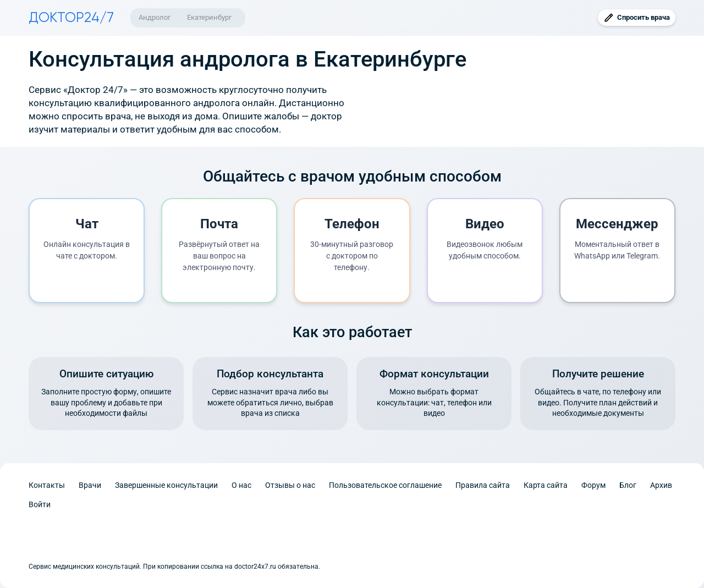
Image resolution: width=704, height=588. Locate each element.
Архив (661, 485)
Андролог (155, 17)
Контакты (47, 485)
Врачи (90, 485)
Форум (593, 485)
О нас (241, 485)
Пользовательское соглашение (385, 485)
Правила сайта (483, 485)
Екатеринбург (209, 17)
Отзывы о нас (290, 485)
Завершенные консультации (166, 485)
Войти (40, 504)
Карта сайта (546, 485)
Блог (628, 485)
